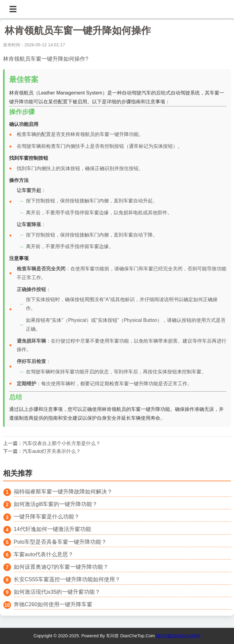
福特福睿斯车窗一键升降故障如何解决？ (63, 492)
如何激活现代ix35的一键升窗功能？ (57, 592)
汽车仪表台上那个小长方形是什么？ (62, 443)
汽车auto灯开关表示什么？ (52, 451)
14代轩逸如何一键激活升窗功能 (52, 529)
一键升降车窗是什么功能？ (47, 517)
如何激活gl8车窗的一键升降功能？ (56, 504)
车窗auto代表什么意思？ (44, 554)
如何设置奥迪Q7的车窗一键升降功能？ (61, 567)
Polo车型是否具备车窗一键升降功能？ (60, 542)
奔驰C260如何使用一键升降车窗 (53, 604)
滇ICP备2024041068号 (178, 636)
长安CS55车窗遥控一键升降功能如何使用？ (67, 579)
